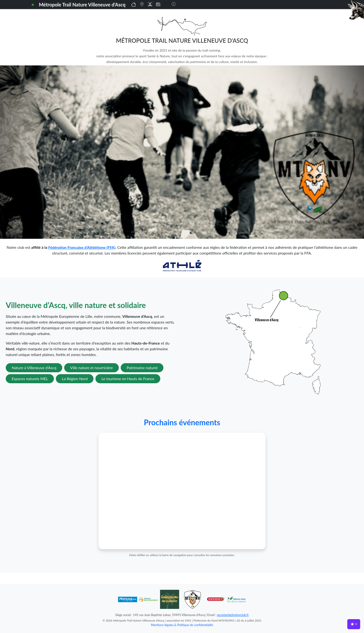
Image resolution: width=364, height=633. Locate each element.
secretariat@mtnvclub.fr (233, 615)
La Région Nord (75, 379)
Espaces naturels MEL (30, 379)
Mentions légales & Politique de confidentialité (182, 625)
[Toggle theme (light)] (354, 624)
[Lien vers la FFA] (182, 265)
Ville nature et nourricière (91, 368)
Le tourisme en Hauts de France (128, 379)
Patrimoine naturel (142, 368)
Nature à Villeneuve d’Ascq (34, 368)
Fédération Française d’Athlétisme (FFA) (82, 247)
